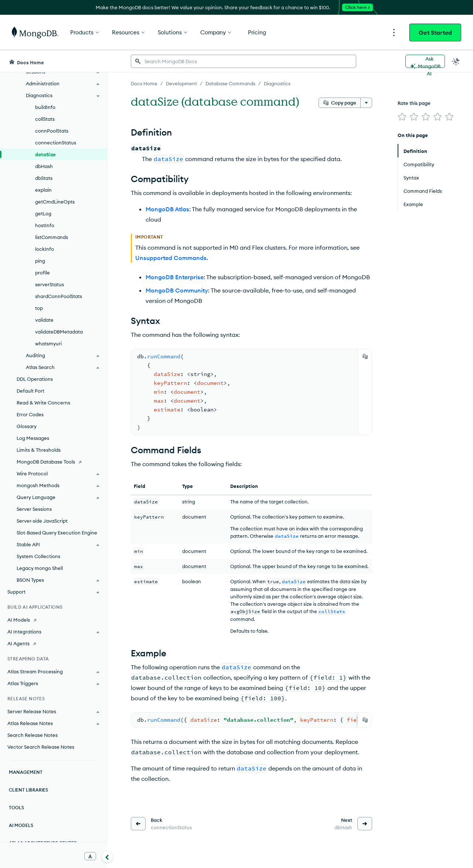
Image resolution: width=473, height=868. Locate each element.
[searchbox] (244, 61)
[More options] (366, 103)
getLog (43, 213)
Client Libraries (28, 790)
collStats (45, 119)
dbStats (44, 178)
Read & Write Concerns (43, 403)
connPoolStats (52, 131)
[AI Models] (53, 620)
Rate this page (414, 103)
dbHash (44, 166)
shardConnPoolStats (59, 296)
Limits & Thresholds (39, 450)
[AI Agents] (53, 643)
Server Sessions (34, 509)
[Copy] (365, 356)
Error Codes (30, 414)
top (39, 308)
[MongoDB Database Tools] (53, 462)
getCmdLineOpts (55, 202)
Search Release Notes (33, 735)
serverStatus (50, 284)
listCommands (52, 237)
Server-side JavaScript (42, 521)
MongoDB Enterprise (175, 277)
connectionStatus (56, 143)
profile (42, 273)
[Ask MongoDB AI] (425, 61)
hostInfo (45, 225)
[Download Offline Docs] (90, 856)
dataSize (45, 154)
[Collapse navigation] (107, 857)
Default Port (30, 391)
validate (44, 320)
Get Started (435, 33)
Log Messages (33, 438)
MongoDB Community (177, 290)
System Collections (38, 556)
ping (40, 261)
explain (43, 190)
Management (26, 772)
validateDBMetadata (59, 332)
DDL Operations (35, 379)
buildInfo (45, 107)
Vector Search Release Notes (41, 747)
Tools (16, 808)
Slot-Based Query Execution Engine (57, 533)
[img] (402, 117)
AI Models (21, 825)
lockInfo (45, 249)
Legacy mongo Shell (40, 568)
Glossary (27, 426)
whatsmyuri (48, 344)
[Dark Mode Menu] (456, 61)
